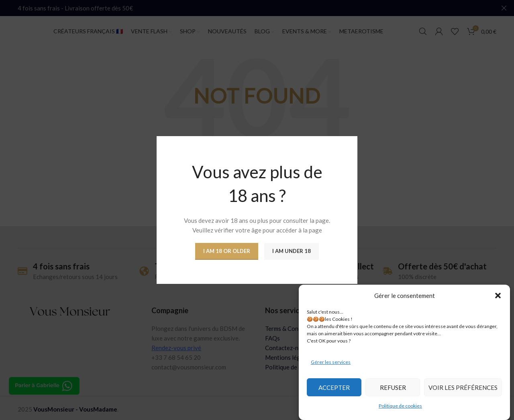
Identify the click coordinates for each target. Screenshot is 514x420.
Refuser (393, 387)
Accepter (334, 387)
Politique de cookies (400, 406)
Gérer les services (331, 362)
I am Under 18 (292, 251)
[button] (498, 296)
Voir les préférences (463, 387)
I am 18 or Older (227, 251)
